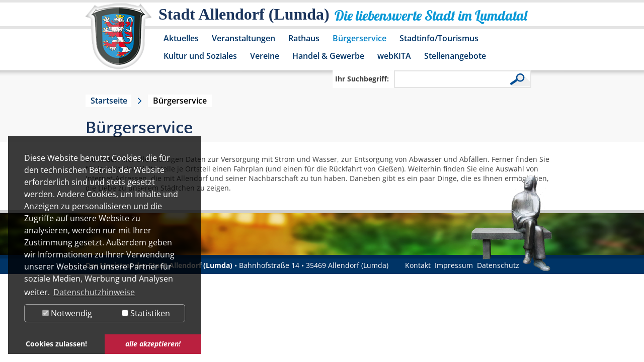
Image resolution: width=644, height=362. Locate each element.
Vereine (265, 56)
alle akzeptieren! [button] (153, 344)
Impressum (454, 265)
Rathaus (304, 38)
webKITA (394, 56)
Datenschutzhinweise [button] (94, 292)
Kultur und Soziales (200, 56)
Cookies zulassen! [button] (56, 344)
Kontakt (418, 265)
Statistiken (146, 313)
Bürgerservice (359, 38)
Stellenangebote (455, 56)
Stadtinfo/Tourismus (439, 38)
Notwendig (67, 313)
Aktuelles (181, 38)
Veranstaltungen (244, 38)
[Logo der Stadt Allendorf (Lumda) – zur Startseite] (118, 41)
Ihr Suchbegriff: (362, 79)
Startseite (109, 101)
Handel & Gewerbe (328, 56)
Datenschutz (498, 265)
